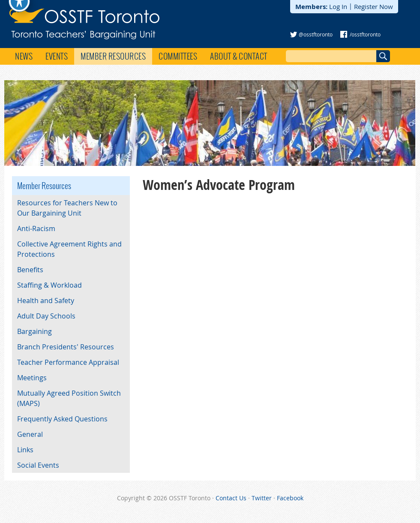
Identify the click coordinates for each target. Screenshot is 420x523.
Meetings (32, 378)
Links (25, 450)
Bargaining (34, 331)
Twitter (262, 498)
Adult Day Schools (46, 316)
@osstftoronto (316, 34)
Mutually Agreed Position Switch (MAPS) (69, 398)
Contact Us (231, 498)
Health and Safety (46, 301)
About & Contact (239, 56)
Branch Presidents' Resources (66, 347)
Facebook (290, 498)
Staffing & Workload (49, 285)
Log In (338, 6)
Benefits (30, 270)
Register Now (373, 6)
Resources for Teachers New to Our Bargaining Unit (67, 208)
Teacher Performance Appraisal (68, 362)
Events (57, 56)
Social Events (38, 465)
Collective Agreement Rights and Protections (69, 249)
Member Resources (113, 56)
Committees (178, 56)
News (24, 56)
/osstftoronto (365, 34)
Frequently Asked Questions (62, 419)
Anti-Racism (36, 228)
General (30, 434)
